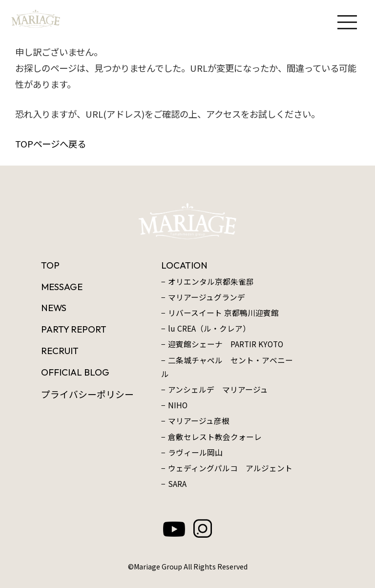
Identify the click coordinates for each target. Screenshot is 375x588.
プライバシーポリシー (87, 394)
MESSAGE (62, 287)
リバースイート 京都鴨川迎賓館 (223, 313)
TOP (50, 265)
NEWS (54, 308)
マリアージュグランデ (207, 297)
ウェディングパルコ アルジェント (230, 468)
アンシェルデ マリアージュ (218, 389)
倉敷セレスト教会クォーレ (215, 437)
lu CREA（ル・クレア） (209, 328)
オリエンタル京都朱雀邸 (211, 282)
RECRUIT (60, 351)
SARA (177, 484)
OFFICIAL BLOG (75, 372)
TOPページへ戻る (51, 144)
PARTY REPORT (74, 329)
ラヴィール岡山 (195, 452)
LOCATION (184, 265)
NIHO (178, 405)
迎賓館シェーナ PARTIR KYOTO (226, 344)
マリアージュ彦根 (199, 421)
